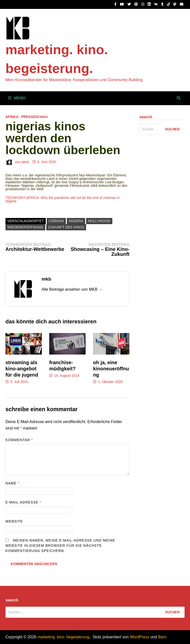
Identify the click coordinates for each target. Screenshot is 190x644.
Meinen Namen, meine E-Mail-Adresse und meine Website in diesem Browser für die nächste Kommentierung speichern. (60, 546)
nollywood (99, 221)
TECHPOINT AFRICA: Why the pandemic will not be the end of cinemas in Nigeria (63, 199)
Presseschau (35, 117)
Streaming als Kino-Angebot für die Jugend (22, 369)
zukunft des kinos (66, 227)
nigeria (76, 221)
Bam (162, 637)
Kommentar (19, 440)
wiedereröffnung (25, 227)
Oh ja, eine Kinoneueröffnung (111, 369)
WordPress (140, 637)
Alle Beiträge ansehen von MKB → (72, 289)
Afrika (12, 117)
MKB (25, 162)
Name (12, 483)
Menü (17, 98)
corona (56, 221)
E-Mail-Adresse (23, 502)
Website (14, 521)
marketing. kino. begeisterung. (64, 637)
